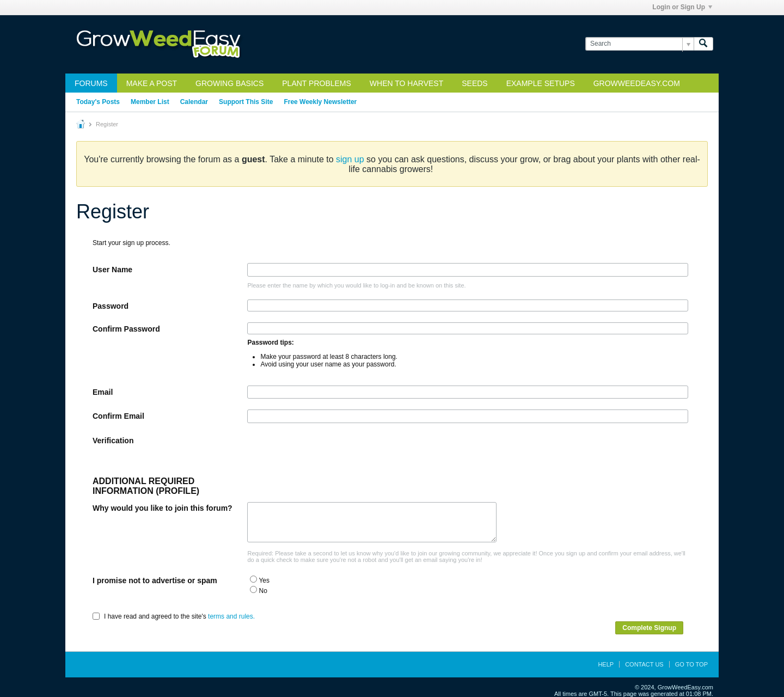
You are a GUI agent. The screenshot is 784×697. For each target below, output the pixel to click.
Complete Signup (649, 628)
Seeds (474, 83)
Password (111, 306)
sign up (350, 159)
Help (606, 664)
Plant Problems (317, 83)
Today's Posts (98, 102)
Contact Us (644, 664)
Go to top (691, 664)
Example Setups (541, 83)
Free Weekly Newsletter (320, 102)
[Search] (639, 44)
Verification (113, 441)
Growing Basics (229, 83)
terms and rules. (231, 616)
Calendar (194, 102)
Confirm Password (126, 329)
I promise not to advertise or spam (155, 580)
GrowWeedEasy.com (637, 83)
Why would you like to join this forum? (163, 508)
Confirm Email (118, 416)
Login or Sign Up (682, 7)
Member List (150, 102)
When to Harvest (406, 83)
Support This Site (246, 102)
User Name (112, 270)
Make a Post (152, 83)
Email (103, 392)
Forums (91, 83)
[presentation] (330, 455)
